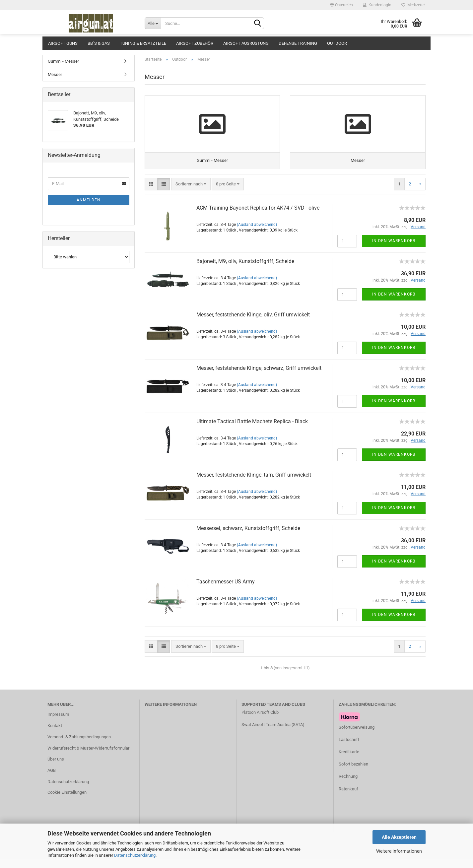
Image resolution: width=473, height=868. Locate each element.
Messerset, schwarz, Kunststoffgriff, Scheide (248, 537)
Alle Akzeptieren (399, 837)
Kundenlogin (377, 5)
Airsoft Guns (63, 43)
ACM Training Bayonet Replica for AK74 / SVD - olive (258, 217)
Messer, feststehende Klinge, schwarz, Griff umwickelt (259, 377)
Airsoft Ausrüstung (246, 43)
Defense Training (298, 43)
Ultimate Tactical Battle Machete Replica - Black (252, 430)
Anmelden (89, 200)
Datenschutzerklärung (135, 855)
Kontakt (55, 734)
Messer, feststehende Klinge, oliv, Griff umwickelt (253, 324)
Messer (55, 74)
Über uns (56, 768)
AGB (52, 780)
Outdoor (337, 43)
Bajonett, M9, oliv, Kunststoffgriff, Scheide (245, 270)
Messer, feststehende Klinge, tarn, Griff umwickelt (254, 484)
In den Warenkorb (394, 250)
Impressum (58, 723)
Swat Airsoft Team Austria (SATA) (273, 734)
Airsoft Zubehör (195, 43)
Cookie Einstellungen (67, 801)
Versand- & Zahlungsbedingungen (79, 746)
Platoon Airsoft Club (260, 721)
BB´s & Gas (99, 43)
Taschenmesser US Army (226, 591)
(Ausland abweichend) (257, 234)
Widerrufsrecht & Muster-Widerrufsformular (88, 757)
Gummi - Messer (63, 61)
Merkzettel (413, 5)
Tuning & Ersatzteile (143, 43)
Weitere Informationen (399, 851)
